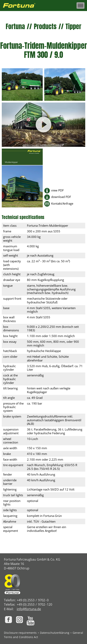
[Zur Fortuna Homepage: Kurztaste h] (21, 6)
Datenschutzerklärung (55, 633)
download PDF (61, 197)
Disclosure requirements (20, 633)
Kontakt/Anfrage (62, 204)
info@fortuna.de (29, 609)
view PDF (57, 190)
